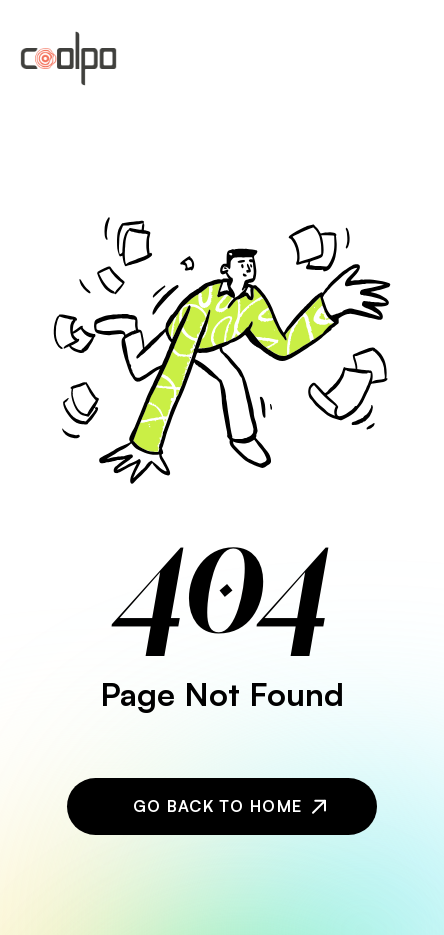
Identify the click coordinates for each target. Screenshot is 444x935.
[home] (68, 58)
